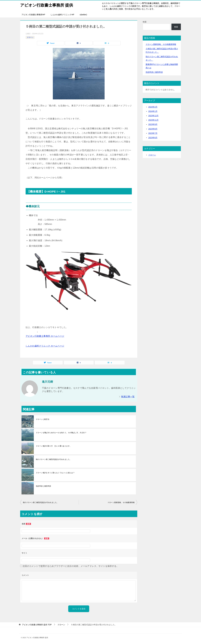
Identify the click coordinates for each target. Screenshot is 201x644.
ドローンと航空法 (43, 419)
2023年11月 (153, 120)
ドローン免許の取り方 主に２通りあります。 (54, 446)
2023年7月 (153, 133)
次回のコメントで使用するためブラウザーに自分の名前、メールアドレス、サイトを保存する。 (71, 566)
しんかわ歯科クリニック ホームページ (45, 346)
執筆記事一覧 (128, 397)
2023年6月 (153, 138)
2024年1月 (153, 111)
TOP (37, 625)
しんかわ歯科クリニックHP (62, 15)
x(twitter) (83, 15)
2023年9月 (153, 124)
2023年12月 (153, 116)
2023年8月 (153, 129)
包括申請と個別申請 (43, 486)
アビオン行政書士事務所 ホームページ (45, 336)
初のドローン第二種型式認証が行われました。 (54, 459)
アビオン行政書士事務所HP (33, 15)
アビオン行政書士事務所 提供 (48, 5)
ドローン (30, 37)
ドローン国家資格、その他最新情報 (121, 502)
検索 (145, 22)
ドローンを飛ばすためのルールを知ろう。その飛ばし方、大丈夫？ (61, 433)
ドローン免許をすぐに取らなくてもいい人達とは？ (55, 473)
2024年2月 (153, 107)
